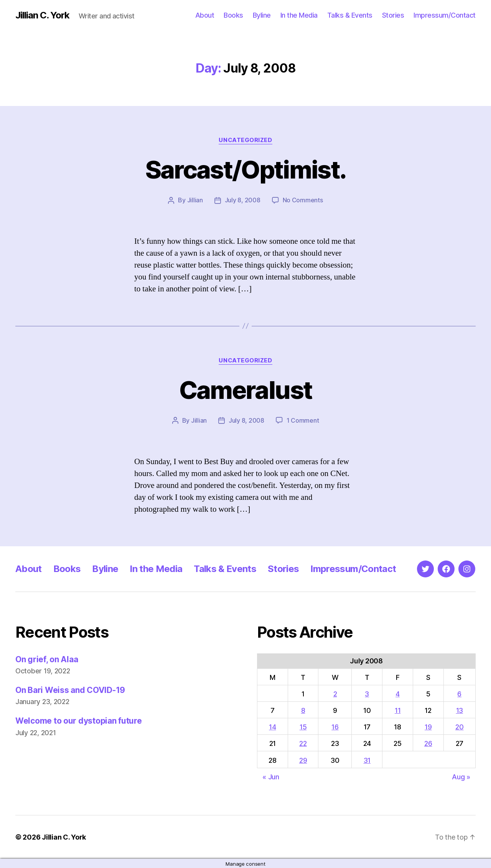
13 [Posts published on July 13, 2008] (460, 710)
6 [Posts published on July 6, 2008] (459, 693)
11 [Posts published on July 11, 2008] (398, 710)
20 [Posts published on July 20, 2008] (459, 726)
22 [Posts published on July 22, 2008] (303, 743)
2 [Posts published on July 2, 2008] (335, 693)
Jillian (195, 200)
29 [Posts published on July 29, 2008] (303, 760)
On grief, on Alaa (47, 659)
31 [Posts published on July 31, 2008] (367, 760)
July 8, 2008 (243, 200)
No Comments (303, 200)
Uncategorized (245, 140)
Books (233, 15)
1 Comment (303, 420)
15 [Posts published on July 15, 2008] (303, 726)
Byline (262, 15)
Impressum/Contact (445, 15)
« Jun (271, 776)
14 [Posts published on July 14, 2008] (272, 726)
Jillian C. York (42, 15)
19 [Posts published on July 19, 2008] (428, 726)
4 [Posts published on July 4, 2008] (398, 693)
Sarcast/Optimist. (246, 169)
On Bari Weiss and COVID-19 (70, 689)
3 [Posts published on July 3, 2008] (367, 693)
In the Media (299, 15)
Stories (393, 15)
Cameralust (245, 389)
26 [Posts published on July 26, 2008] (428, 743)
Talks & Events (350, 15)
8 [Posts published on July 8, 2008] (303, 710)
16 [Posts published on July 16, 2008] (335, 726)
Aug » (461, 776)
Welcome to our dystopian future (79, 720)
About (205, 15)
